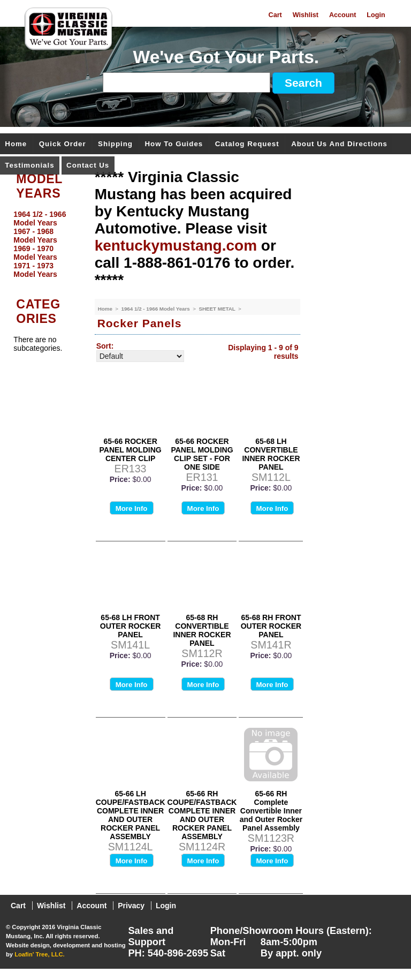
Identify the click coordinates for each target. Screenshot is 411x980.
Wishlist (306, 15)
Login (376, 15)
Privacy (131, 906)
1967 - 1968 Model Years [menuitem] (35, 236)
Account (342, 15)
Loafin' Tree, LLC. (39, 954)
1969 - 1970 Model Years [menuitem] (35, 253)
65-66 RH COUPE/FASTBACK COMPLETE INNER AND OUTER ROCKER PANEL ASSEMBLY (202, 815)
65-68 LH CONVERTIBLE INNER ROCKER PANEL (271, 454)
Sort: (105, 346)
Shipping (115, 144)
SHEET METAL (218, 309)
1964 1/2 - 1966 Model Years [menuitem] (40, 218)
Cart (275, 15)
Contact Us (88, 166)
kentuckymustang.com (176, 246)
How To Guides (174, 144)
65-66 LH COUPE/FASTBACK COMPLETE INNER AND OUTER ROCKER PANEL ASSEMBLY (131, 815)
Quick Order (63, 144)
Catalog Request (247, 144)
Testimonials (29, 166)
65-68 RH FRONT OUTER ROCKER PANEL (271, 626)
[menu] (44, 244)
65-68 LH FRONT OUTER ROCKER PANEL (131, 626)
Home (16, 144)
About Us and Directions (339, 144)
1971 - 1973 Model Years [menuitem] (35, 270)
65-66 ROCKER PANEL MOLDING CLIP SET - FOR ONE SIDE (202, 454)
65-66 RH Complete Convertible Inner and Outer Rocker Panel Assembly (271, 811)
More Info (132, 508)
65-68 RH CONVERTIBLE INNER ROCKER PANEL (202, 630)
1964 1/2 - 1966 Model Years (156, 309)
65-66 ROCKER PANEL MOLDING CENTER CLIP (131, 450)
